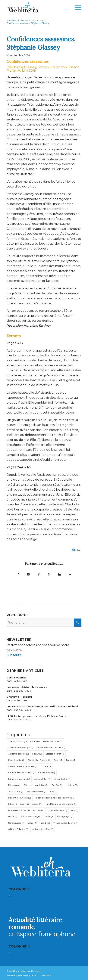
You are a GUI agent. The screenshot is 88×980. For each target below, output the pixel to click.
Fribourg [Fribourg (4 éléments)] (14, 785)
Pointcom (36, 971)
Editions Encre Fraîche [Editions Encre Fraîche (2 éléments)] (21, 773)
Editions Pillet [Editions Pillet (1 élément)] (42, 779)
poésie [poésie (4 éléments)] (37, 804)
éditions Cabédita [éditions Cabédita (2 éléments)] (18, 829)
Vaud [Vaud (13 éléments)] (45, 823)
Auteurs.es (20, 681)
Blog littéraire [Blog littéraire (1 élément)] (16, 760)
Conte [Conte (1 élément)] (58, 760)
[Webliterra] (36, 8)
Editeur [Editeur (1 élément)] (46, 766)
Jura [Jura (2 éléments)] (53, 792)
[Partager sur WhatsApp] (39, 574)
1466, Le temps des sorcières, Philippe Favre (36, 716)
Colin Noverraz (16, 678)
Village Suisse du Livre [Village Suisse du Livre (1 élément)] (66, 823)
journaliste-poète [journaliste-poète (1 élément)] (37, 792)
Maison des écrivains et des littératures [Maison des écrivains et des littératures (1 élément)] (55, 798)
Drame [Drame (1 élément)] (71, 760)
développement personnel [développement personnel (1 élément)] (23, 766)
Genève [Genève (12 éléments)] (58, 785)
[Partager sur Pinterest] (49, 574)
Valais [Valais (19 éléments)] (32, 823)
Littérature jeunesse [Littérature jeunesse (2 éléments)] (20, 798)
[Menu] (76, 8)
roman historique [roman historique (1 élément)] (57, 810)
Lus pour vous (22, 691)
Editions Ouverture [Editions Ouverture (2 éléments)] (19, 779)
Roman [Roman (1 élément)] (38, 810)
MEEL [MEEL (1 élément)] (13, 804)
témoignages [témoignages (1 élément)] (16, 823)
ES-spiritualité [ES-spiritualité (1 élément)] (62, 779)
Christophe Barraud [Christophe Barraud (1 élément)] (39, 760)
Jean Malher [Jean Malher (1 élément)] (16, 792)
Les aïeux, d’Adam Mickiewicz (27, 687)
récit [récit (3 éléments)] (74, 810)
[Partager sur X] (28, 574)
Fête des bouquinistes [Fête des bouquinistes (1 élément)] (36, 785)
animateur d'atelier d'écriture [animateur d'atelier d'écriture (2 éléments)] (46, 741)
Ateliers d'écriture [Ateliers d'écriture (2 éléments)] (19, 754)
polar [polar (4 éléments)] (25, 804)
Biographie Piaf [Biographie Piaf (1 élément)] (55, 754)
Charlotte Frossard (19, 697)
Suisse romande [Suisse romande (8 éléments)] (30, 817)
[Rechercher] (44, 623)
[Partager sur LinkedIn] (60, 574)
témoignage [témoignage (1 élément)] (65, 817)
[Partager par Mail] (70, 574)
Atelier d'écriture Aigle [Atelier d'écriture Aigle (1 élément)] (21, 748)
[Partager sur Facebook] (18, 574)
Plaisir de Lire (17, 70)
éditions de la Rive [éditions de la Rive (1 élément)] (43, 829)
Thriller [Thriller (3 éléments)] (48, 817)
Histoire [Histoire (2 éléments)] (72, 785)
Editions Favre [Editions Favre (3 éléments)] (46, 773)
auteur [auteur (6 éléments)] (37, 754)
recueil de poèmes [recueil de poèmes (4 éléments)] (19, 810)
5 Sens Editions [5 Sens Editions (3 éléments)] (17, 741)
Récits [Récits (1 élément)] (13, 817)
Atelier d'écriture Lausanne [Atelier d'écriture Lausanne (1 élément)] (51, 748)
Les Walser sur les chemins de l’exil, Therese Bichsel (42, 706)
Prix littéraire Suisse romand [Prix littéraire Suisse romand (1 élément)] (61, 804)
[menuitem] (76, 8)
